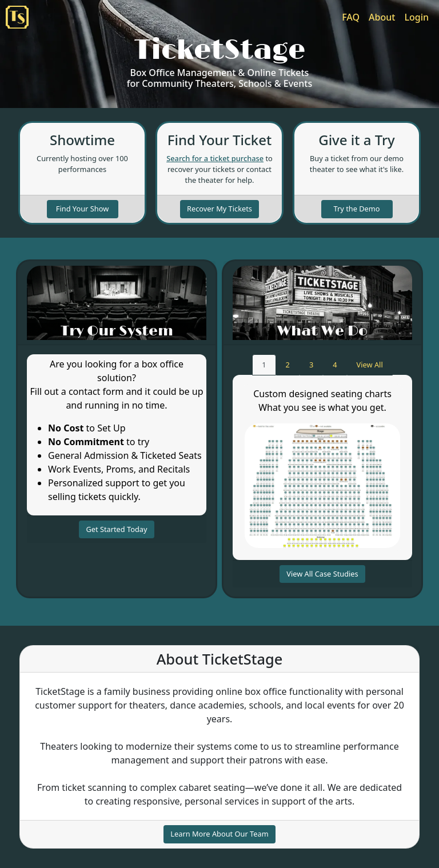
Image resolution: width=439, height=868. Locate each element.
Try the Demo (357, 209)
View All (375, 364)
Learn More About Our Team (219, 834)
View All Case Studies (322, 574)
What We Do (322, 331)
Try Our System (117, 331)
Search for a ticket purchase (215, 158)
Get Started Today (116, 529)
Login (416, 17)
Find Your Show (82, 209)
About (382, 17)
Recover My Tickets (219, 209)
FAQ (351, 17)
